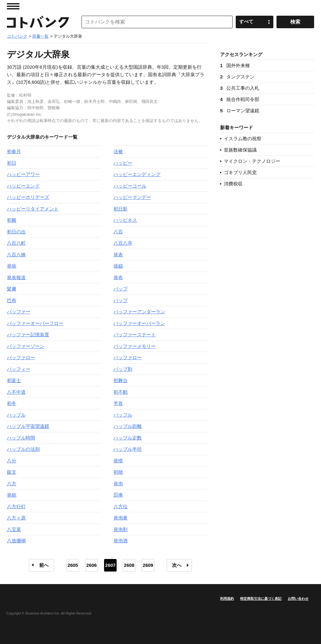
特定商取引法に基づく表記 (261, 599)
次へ (177, 565)
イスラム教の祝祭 (243, 138)
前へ (44, 565)
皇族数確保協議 (240, 150)
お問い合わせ (298, 599)
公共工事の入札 (240, 88)
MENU (13, 6)
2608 (129, 565)
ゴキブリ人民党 (240, 172)
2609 (148, 565)
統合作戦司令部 (240, 99)
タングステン (237, 77)
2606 (91, 565)
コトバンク (38, 22)
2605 (73, 565)
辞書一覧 (40, 36)
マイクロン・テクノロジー (252, 161)
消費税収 (233, 184)
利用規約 (227, 599)
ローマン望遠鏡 (240, 111)
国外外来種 (235, 65)
